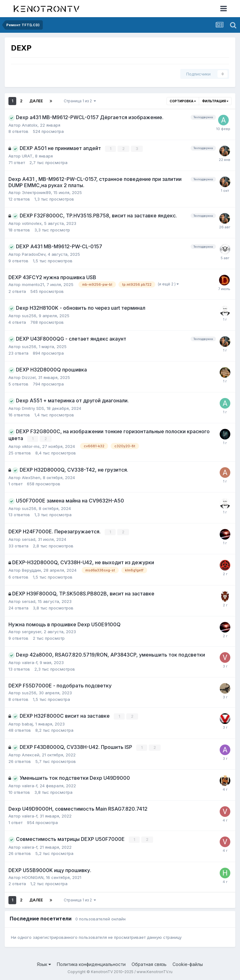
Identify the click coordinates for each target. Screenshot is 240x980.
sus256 (29, 316)
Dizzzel (29, 377)
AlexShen (31, 477)
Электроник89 (36, 192)
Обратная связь (149, 963)
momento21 (33, 284)
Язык (44, 963)
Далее (36, 101)
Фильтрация (215, 101)
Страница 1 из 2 (80, 101)
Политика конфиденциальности (91, 963)
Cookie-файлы (188, 963)
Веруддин (31, 570)
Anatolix (30, 125)
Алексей (31, 754)
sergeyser (32, 631)
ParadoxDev (34, 254)
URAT (27, 156)
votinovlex (32, 223)
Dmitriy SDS (33, 408)
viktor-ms (31, 446)
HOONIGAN (33, 876)
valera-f (30, 662)
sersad (29, 539)
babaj (27, 723)
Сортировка (183, 101)
